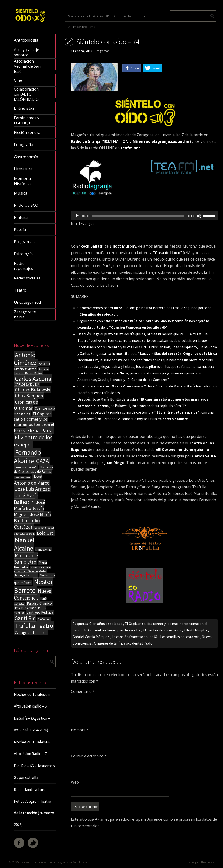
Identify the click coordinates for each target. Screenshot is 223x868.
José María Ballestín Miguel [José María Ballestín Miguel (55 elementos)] (30, 508)
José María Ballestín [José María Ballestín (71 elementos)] (26, 499)
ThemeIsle (207, 862)
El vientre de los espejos (162, 630)
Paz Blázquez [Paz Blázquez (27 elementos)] (25, 608)
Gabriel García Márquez (91, 637)
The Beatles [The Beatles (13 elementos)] (44, 619)
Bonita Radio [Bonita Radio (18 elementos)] (33, 373)
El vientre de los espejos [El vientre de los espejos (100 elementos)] (33, 441)
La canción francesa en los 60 (135, 637)
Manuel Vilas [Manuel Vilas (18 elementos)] (43, 549)
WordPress (80, 862)
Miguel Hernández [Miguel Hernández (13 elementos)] (37, 571)
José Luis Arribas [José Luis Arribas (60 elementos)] (32, 489)
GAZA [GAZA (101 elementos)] (42, 461)
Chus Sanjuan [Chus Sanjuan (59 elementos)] (29, 396)
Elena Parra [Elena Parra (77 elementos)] (40, 430)
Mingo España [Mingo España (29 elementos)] (26, 575)
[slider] (138, 216)
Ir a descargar (83, 224)
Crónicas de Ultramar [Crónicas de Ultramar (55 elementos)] (26, 405)
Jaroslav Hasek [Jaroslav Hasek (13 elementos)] (23, 478)
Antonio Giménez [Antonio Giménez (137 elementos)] (25, 359)
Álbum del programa (82, 27)
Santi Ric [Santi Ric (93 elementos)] (25, 618)
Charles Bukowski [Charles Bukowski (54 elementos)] (33, 390)
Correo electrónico (89, 756)
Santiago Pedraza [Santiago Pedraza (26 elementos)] (40, 612)
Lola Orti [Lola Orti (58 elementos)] (46, 533)
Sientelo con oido (31, 862)
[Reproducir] (77, 216)
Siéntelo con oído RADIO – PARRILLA (92, 16)
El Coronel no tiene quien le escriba (112, 630)
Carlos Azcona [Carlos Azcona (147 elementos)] (33, 379)
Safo (149, 643)
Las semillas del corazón (180, 637)
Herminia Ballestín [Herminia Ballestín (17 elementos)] (26, 467)
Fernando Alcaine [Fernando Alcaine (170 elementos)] (28, 457)
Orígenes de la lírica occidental (118, 643)
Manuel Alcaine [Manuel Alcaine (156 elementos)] (24, 544)
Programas (102, 51)
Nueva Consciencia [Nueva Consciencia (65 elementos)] (33, 594)
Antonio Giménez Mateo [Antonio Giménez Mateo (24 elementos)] (32, 366)
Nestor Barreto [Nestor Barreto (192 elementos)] (33, 586)
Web (75, 782)
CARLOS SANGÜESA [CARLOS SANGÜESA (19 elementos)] (27, 385)
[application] (145, 216)
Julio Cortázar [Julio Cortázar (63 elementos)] (27, 524)
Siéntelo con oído (134, 16)
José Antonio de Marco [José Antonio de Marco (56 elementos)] (32, 480)
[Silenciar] (199, 216)
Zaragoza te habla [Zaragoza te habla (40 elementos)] (31, 633)
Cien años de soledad (106, 624)
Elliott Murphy (195, 630)
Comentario (83, 691)
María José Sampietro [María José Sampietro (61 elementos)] (26, 559)
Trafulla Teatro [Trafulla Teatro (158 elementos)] (34, 626)
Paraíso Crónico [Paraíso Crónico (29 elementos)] (39, 603)
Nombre (80, 730)
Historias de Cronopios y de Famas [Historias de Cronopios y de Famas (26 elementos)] (34, 469)
